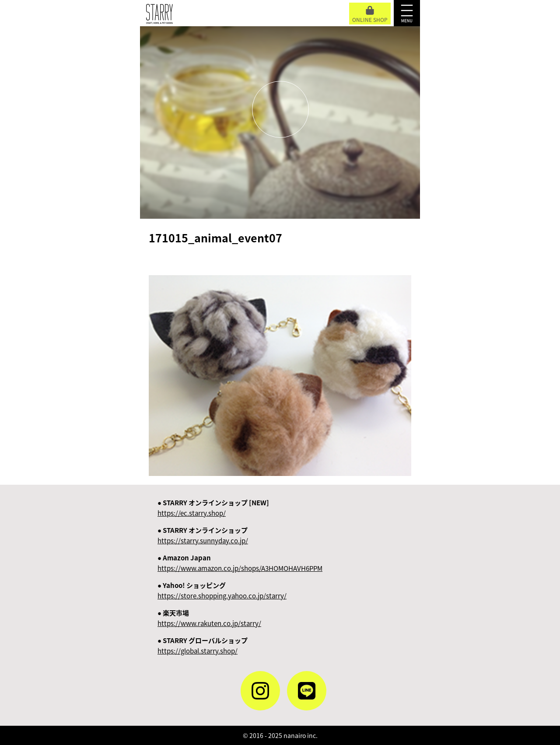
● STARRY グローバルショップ (203, 646)
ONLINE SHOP (370, 15)
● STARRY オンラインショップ (203, 535)
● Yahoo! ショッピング (222, 591)
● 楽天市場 (209, 618)
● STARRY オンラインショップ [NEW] (213, 508)
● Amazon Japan (240, 563)
